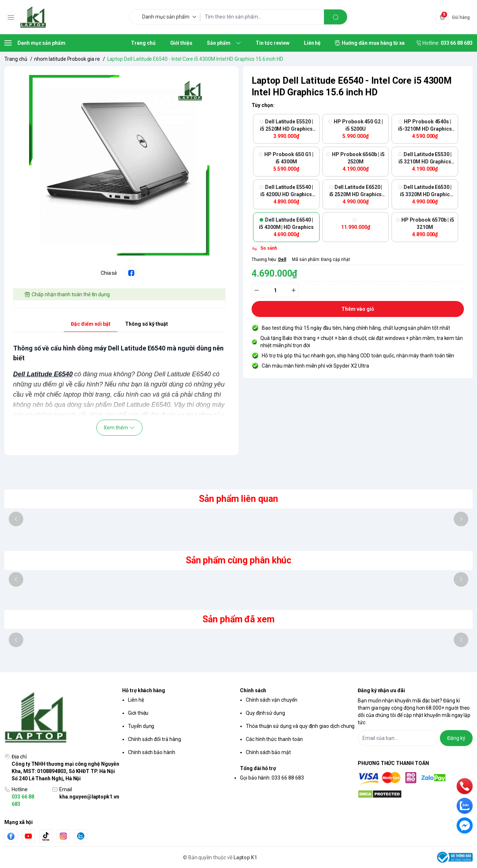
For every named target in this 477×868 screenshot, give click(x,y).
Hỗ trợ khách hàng (144, 690)
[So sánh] (264, 249)
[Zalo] (81, 836)
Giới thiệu (138, 713)
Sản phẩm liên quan (238, 499)
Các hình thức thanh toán (274, 739)
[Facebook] (11, 836)
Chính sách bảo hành (152, 752)
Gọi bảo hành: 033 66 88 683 (272, 778)
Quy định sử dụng (265, 713)
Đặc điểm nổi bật (91, 324)
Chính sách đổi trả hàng (155, 739)
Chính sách (253, 690)
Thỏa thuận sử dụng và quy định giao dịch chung (300, 726)
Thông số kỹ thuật (147, 324)
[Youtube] (28, 836)
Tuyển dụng (141, 726)
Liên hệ (136, 700)
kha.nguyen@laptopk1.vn (89, 797)
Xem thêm (119, 428)
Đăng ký (456, 738)
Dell (282, 259)
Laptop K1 (245, 857)
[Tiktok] (46, 836)
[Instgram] (63, 836)
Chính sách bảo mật (268, 752)
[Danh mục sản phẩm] (171, 17)
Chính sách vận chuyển (272, 700)
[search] (336, 17)
